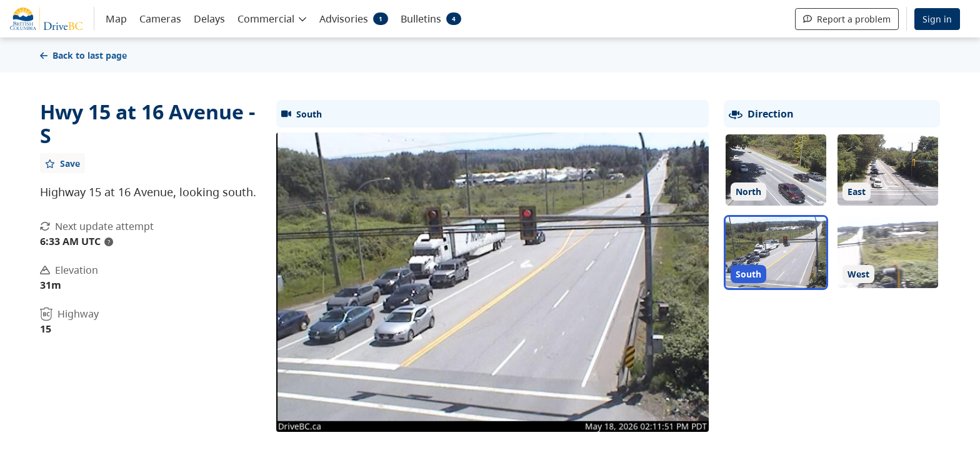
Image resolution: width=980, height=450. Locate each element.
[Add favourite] (62, 163)
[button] (272, 18)
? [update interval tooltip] (109, 242)
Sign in (937, 19)
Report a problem (847, 19)
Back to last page (83, 55)
